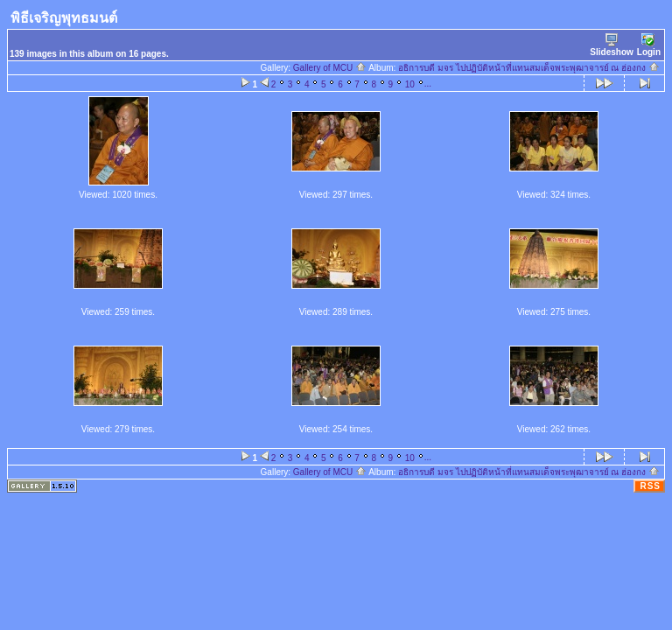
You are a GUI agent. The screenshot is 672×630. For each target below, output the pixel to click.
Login (649, 45)
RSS (650, 486)
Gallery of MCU (330, 68)
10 (410, 84)
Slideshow (611, 45)
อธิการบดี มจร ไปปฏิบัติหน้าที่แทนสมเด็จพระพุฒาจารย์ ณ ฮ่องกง (529, 68)
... (428, 84)
